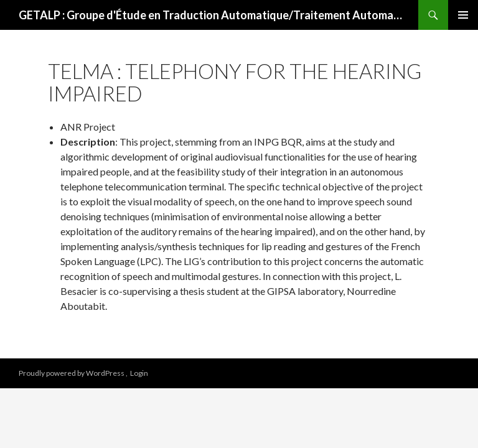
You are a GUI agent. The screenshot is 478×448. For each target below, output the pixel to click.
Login (139, 373)
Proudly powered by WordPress (72, 373)
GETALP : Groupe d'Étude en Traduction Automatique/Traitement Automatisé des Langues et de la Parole (212, 15)
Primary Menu (463, 15)
